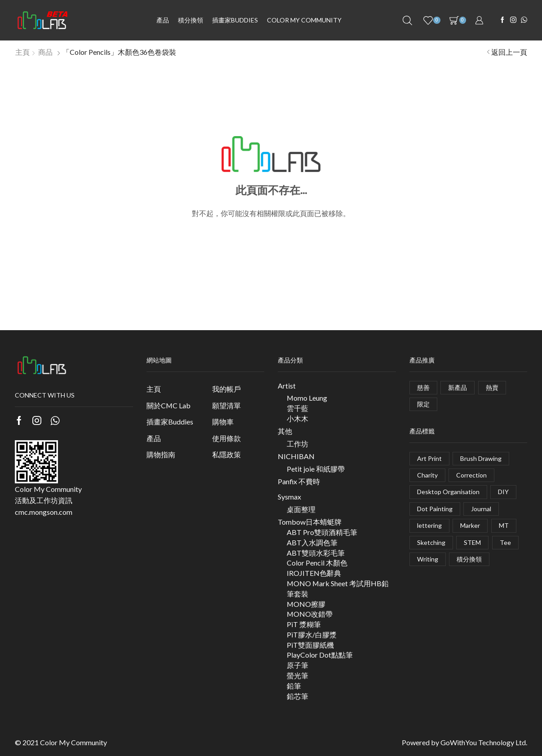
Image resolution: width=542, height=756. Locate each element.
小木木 (298, 418)
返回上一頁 (509, 52)
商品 (45, 52)
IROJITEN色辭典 (314, 573)
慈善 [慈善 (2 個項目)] (423, 387)
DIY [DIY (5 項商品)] (503, 492)
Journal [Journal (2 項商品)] (481, 509)
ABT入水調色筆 (312, 542)
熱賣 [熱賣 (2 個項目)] (492, 387)
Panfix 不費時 (299, 481)
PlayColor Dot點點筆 (320, 655)
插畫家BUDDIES (235, 20)
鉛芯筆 (298, 696)
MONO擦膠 (306, 604)
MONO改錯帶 (310, 614)
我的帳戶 (227, 389)
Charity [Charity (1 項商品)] (427, 475)
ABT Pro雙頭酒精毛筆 (322, 532)
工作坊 (298, 444)
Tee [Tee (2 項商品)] (505, 542)
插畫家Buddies (170, 422)
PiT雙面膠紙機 (310, 645)
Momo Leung (307, 398)
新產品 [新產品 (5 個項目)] (458, 387)
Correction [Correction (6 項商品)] (471, 475)
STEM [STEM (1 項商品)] (472, 542)
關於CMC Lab (169, 405)
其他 (285, 431)
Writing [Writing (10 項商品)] (428, 559)
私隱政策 (227, 454)
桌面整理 (301, 509)
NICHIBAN (296, 456)
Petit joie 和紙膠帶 (316, 469)
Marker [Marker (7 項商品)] (470, 525)
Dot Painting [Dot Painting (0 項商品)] (435, 509)
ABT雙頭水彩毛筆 (316, 553)
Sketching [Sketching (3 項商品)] (431, 542)
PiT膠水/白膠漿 (312, 634)
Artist (287, 386)
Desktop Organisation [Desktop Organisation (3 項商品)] (448, 492)
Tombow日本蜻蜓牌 (310, 522)
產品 (163, 20)
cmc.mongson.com (44, 512)
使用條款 (227, 438)
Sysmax (289, 497)
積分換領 (191, 20)
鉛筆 (294, 686)
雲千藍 (298, 408)
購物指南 (161, 454)
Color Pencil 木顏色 (317, 563)
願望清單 (227, 405)
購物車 (223, 422)
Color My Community (304, 20)
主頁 (22, 52)
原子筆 (298, 665)
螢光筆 (298, 675)
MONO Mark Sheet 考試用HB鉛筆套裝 (338, 588)
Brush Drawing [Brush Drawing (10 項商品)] (481, 458)
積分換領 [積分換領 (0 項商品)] (469, 559)
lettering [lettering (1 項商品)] (429, 525)
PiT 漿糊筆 (304, 624)
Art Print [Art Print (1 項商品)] (429, 458)
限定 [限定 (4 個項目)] (423, 404)
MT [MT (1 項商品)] (504, 525)
